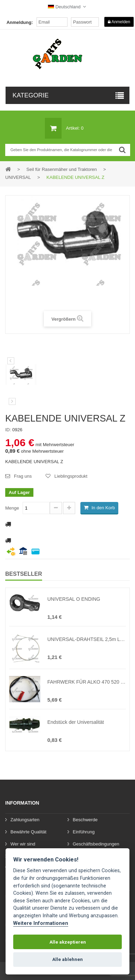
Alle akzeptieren (68, 942)
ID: (8, 430)
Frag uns (23, 476)
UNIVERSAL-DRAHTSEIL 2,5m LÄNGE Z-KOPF (87, 639)
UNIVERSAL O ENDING (74, 599)
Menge (12, 508)
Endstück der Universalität (76, 722)
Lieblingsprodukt (71, 476)
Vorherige (11, 361)
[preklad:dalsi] (12, 401)
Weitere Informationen (41, 923)
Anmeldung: (20, 22)
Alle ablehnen (67, 959)
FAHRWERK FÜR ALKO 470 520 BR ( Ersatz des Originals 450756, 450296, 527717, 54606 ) (87, 682)
